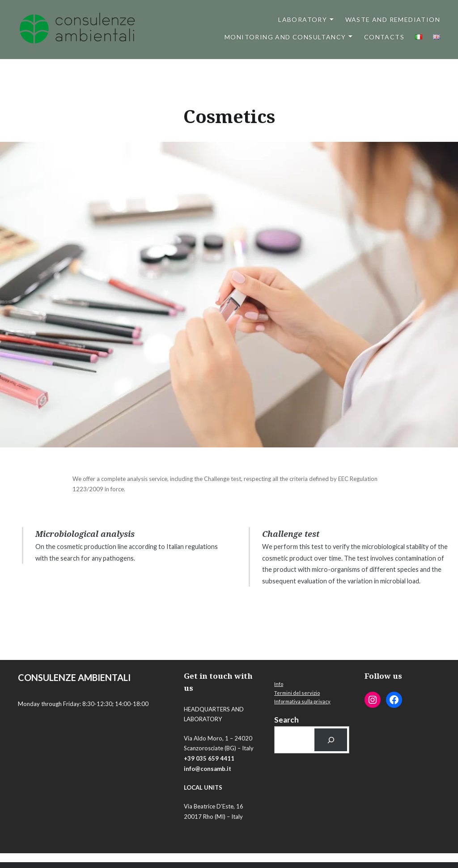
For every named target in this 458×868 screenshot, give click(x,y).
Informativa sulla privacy (302, 701)
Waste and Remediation (393, 19)
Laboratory (303, 19)
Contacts (384, 37)
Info (279, 684)
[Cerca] (331, 740)
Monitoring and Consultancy (285, 37)
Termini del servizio (297, 693)
